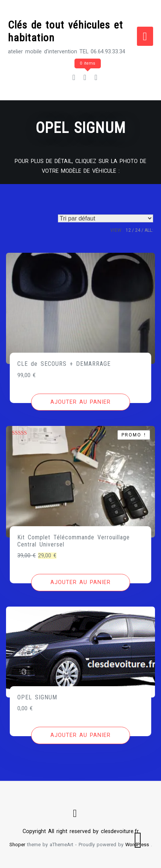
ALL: (149, 230)
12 (128, 230)
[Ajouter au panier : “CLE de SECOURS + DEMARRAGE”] (81, 402)
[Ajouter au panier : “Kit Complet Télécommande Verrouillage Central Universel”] (81, 583)
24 (138, 230)
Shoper (17, 845)
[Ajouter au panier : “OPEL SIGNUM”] (81, 735)
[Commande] (106, 218)
